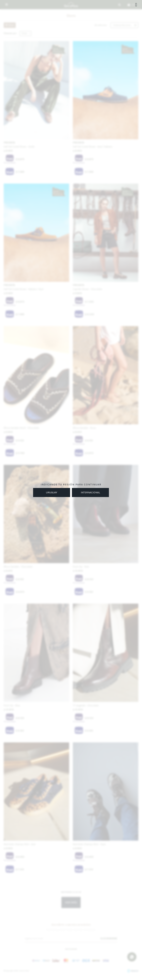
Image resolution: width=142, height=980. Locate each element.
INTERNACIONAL (90, 492)
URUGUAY (52, 492)
